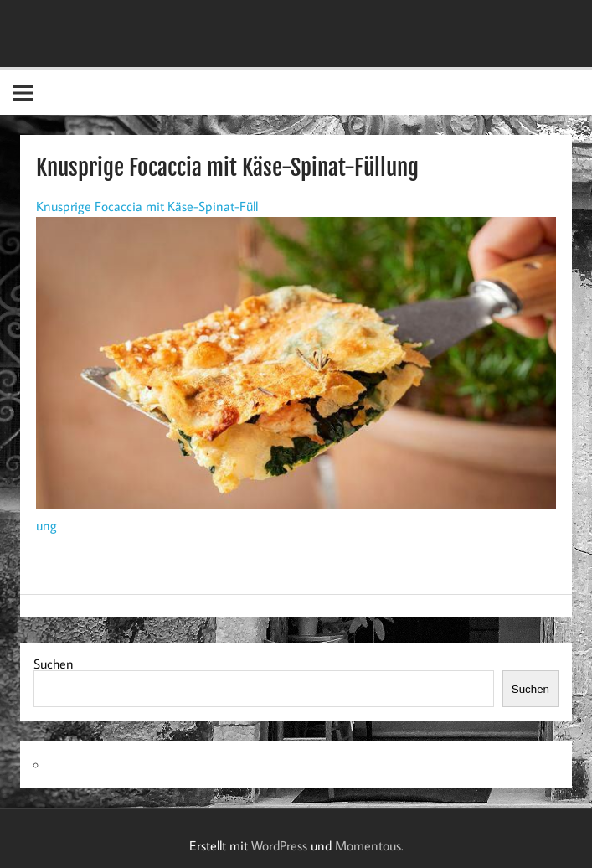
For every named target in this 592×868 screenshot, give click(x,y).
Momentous (368, 845)
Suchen (54, 664)
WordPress (279, 845)
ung (46, 525)
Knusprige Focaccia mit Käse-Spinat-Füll (147, 206)
